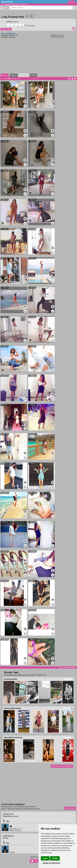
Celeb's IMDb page (8, 33)
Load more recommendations (62, 766)
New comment (70, 808)
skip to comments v (68, 667)
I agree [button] (45, 858)
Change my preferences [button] (51, 863)
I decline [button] (55, 858)
